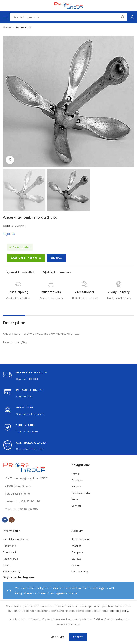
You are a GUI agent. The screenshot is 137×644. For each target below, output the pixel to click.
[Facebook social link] (5, 520)
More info (58, 637)
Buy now (56, 258)
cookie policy (119, 611)
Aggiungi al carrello (26, 258)
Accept (78, 637)
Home (7, 27)
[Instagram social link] (12, 520)
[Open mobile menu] (5, 17)
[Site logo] (69, 5)
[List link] (34, 494)
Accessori (23, 27)
